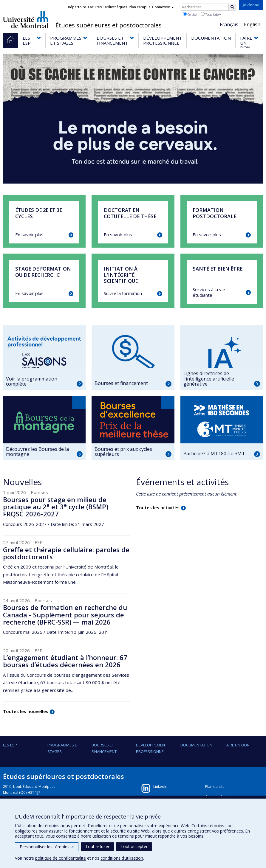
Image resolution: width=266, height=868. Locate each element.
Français (229, 24)
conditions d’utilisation (122, 858)
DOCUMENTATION (196, 745)
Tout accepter (134, 846)
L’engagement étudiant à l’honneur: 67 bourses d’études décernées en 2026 (65, 661)
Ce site (190, 14)
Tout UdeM (211, 14)
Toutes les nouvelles (26, 711)
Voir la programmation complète (32, 381)
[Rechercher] (232, 7)
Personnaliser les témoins (47, 847)
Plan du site (215, 787)
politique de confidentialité (61, 858)
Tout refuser (97, 846)
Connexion (163, 7)
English (252, 24)
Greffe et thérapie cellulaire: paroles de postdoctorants (66, 553)
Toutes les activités (158, 507)
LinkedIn (160, 787)
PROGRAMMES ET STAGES (63, 748)
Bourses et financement (121, 383)
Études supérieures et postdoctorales (109, 25)
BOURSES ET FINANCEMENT (104, 748)
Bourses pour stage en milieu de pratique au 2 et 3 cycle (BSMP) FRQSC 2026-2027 (56, 507)
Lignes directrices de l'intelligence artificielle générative (209, 379)
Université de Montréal (26, 19)
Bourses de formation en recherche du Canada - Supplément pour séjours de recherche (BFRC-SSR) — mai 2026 (65, 614)
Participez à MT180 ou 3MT (214, 454)
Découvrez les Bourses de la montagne (37, 452)
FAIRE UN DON (237, 745)
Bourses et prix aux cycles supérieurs (123, 452)
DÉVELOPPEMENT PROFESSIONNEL (151, 748)
